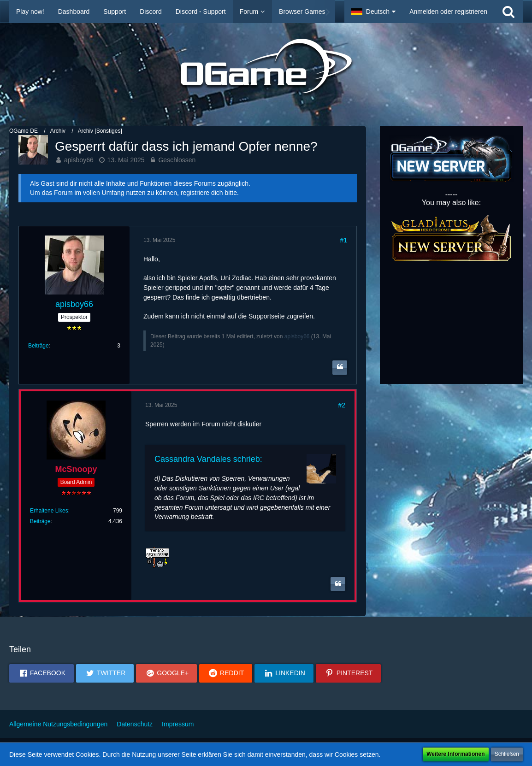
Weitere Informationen (455, 754)
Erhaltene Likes (49, 511)
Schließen (507, 754)
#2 (342, 405)
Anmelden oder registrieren (448, 12)
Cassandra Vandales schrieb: (208, 459)
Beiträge (38, 346)
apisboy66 (79, 160)
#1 (343, 240)
